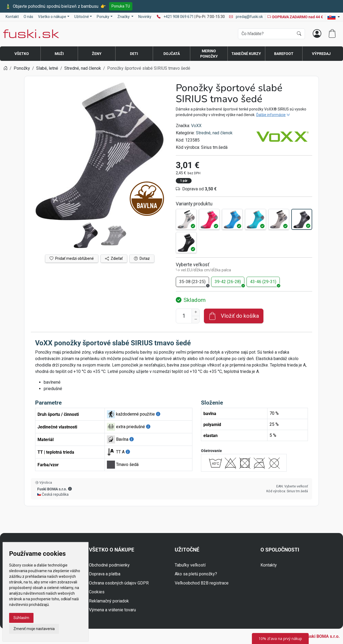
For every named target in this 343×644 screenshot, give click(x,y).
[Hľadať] (299, 34)
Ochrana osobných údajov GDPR (119, 583)
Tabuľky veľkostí (190, 565)
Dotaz (142, 258)
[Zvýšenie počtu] (196, 312)
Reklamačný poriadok (109, 601)
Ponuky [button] (103, 17)
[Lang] (334, 17)
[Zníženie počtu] (196, 320)
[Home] (5, 68)
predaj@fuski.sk (246, 17)
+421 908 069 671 (179, 17)
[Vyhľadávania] (266, 34)
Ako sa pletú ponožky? (196, 574)
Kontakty (269, 565)
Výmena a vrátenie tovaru (112, 610)
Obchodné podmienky (109, 565)
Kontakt (12, 17)
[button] (70, 489)
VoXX (196, 126)
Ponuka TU (121, 6)
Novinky (145, 17)
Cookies (97, 592)
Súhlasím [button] (21, 618)
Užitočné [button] (82, 17)
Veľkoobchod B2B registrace (202, 583)
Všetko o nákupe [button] (52, 17)
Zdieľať (114, 258)
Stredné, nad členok (214, 133)
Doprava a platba (105, 574)
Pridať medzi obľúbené (72, 258)
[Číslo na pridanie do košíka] (184, 316)
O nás (28, 17)
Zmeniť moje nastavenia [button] (34, 629)
